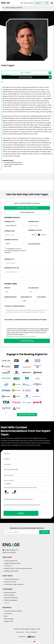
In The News (8, 614)
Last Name (7, 459)
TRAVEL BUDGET (26, 297)
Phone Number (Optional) (11, 470)
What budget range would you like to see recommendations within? (21, 488)
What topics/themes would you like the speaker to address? (18, 499)
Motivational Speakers (11, 598)
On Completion (33, 288)
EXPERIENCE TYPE (9, 222)
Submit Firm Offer (27, 341)
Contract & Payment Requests (14, 306)
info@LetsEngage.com (11, 550)
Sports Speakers (9, 595)
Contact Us (8, 566)
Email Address (8, 464)
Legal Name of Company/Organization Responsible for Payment (25, 320)
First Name (7, 454)
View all (7, 603)
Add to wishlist (36, 73)
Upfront (7, 288)
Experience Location (35, 230)
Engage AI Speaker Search (12, 563)
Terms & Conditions (31, 632)
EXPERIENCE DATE (33, 222)
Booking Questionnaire (11, 571)
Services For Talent (10, 582)
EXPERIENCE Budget (10, 297)
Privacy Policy (20, 632)
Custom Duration (34, 244)
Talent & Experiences (11, 561)
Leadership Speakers (11, 600)
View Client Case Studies (27, 415)
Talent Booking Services (12, 579)
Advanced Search (27, 3)
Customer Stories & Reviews (13, 611)
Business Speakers (10, 592)
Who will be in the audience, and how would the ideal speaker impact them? (22, 505)
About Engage (9, 619)
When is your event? (9, 475)
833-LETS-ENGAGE (10, 552)
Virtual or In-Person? (9, 481)
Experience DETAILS (11, 268)
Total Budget (41, 297)
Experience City (9, 259)
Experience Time (9, 231)
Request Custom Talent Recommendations (18, 568)
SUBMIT (17, 513)
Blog (6, 616)
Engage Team (9, 621)
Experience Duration (11, 240)
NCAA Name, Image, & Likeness (14, 584)
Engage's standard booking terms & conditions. (21, 336)
